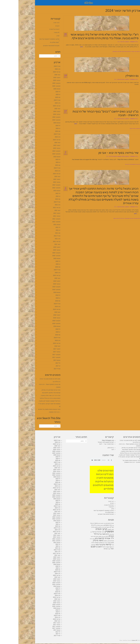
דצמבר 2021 (38, 213)
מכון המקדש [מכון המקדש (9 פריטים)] (88, 541)
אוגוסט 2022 (38, 191)
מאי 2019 (39, 301)
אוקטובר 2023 (38, 151)
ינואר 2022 (39, 210)
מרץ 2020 (39, 273)
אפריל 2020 (39, 270)
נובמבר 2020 (38, 250)
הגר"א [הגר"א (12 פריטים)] (93, 527)
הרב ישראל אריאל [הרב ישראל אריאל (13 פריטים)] (80, 532)
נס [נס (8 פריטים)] (85, 543)
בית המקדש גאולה (115, 164)
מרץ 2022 (39, 205)
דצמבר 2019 (38, 281)
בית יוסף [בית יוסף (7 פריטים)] (84, 525)
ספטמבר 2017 (38, 357)
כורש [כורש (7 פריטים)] (73, 539)
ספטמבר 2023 (38, 154)
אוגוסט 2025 (38, 89)
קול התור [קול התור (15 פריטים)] (80, 545)
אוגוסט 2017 (38, 360)
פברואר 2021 (38, 241)
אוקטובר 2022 (38, 185)
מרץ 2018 (39, 340)
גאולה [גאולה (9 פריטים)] (80, 525)
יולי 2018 (39, 329)
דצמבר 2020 (38, 247)
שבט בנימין (96, 51)
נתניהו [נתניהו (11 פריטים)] (82, 543)
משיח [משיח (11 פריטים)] (94, 543)
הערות (39, 26)
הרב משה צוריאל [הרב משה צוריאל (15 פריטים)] (84, 534)
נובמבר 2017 (38, 352)
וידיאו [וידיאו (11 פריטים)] (89, 536)
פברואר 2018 (38, 343)
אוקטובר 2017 (38, 355)
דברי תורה (104, 42)
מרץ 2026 (39, 69)
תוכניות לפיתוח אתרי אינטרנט (33, 46)
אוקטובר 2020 (38, 253)
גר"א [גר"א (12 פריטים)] (77, 525)
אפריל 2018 (39, 338)
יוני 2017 (40, 366)
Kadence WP (116, 640)
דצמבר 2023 (38, 145)
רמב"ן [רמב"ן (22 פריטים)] (81, 547)
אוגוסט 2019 (38, 292)
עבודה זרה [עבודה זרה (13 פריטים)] (77, 543)
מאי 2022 (39, 199)
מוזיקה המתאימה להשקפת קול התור (98, 156)
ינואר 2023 (39, 176)
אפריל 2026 (39, 66)
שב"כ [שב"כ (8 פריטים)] (91, 549)
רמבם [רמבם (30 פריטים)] (75, 547)
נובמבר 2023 (38, 148)
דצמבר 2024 (38, 111)
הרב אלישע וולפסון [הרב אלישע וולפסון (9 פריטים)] (81, 527)
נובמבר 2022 (38, 182)
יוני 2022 (40, 196)
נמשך (63, 47)
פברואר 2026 (38, 72)
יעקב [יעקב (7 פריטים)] (75, 539)
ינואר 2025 (39, 109)
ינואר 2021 (39, 244)
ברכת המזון (92, 448)
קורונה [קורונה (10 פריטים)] (75, 545)
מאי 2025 (39, 97)
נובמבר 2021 (38, 216)
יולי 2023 (39, 159)
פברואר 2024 (38, 140)
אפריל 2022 (39, 202)
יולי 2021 (39, 227)
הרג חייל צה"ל (103, 218)
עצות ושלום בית (36, 42)
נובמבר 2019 (38, 284)
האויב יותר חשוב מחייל (111, 218)
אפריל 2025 (39, 100)
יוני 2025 (40, 94)
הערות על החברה (102, 79)
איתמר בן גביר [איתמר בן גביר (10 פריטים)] (75, 523)
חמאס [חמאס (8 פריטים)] (81, 536)
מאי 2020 (39, 267)
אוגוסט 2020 (38, 258)
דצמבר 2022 (38, 179)
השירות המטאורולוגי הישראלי (87, 442)
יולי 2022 (39, 193)
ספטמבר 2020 (38, 256)
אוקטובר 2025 (38, 83)
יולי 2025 (39, 92)
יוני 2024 (40, 128)
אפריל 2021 (39, 236)
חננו (94, 449)
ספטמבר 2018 (38, 323)
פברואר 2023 (38, 174)
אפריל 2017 (39, 369)
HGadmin (114, 42)
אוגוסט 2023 (38, 157)
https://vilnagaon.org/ (89, 440)
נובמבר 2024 (38, 114)
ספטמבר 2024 (38, 120)
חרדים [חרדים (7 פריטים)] (74, 536)
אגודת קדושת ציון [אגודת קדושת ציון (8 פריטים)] (91, 523)
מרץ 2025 (39, 103)
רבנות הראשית (114, 128)
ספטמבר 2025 (38, 86)
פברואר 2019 (38, 309)
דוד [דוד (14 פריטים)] (74, 525)
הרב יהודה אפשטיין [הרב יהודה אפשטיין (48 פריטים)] (86, 530)
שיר (107, 164)
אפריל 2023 (39, 168)
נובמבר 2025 (38, 80)
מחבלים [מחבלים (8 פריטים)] (94, 541)
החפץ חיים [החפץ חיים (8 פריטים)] (89, 527)
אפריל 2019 (39, 304)
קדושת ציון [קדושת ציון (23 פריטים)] (88, 544)
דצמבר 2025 (38, 78)
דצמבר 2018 (38, 315)
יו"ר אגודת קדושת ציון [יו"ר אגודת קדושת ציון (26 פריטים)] (86, 538)
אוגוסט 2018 (38, 326)
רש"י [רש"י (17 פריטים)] (94, 549)
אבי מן (120, 164)
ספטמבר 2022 (38, 188)
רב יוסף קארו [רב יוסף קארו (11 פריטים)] (91, 547)
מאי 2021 (39, 233)
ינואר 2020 (39, 278)
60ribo (70, 3)
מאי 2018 (39, 335)
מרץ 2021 (39, 239)
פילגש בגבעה (106, 51)
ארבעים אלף (119, 51)
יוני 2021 (40, 230)
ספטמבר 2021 (38, 222)
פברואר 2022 (38, 208)
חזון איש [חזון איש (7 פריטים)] (85, 536)
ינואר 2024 (39, 143)
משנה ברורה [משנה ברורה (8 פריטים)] (89, 543)
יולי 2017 (39, 363)
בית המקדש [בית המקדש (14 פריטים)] (90, 525)
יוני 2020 (40, 264)
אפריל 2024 (39, 134)
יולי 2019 (39, 295)
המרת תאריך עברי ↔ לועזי (88, 444)
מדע (39, 36)
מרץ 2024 (39, 137)
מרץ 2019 (39, 306)
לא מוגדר (38, 32)
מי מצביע (120, 128)
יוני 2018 (40, 332)
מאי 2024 (39, 131)
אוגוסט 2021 (38, 225)
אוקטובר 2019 (38, 287)
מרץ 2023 (39, 171)
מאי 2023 (39, 165)
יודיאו (109, 164)
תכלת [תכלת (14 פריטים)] (87, 549)
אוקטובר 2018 (38, 321)
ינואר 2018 (39, 346)
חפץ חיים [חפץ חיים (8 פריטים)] (78, 536)
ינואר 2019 (39, 312)
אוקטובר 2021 (38, 219)
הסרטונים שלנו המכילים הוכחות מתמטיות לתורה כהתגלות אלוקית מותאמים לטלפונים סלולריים (85, 479)
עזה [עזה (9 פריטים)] (94, 545)
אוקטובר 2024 (38, 117)
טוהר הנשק (97, 218)
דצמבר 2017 (38, 349)
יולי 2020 (39, 261)
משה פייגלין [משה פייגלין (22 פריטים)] (79, 540)
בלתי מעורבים (119, 218)
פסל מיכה (101, 51)
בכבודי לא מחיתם (112, 51)
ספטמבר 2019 (38, 290)
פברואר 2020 (38, 275)
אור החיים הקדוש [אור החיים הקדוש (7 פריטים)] (83, 523)
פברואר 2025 (38, 106)
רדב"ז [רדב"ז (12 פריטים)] (85, 547)
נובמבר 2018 (38, 318)
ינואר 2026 (39, 75)
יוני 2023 (40, 162)
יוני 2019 (40, 298)
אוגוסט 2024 (38, 123)
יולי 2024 (39, 126)
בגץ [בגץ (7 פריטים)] (95, 525)
